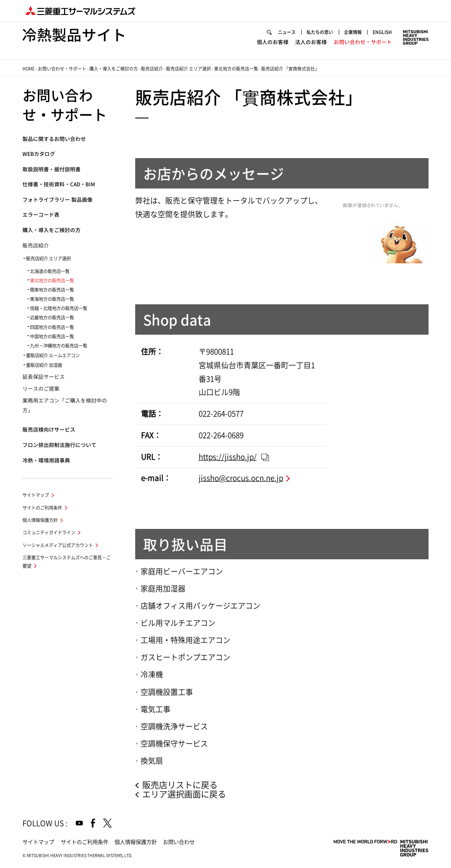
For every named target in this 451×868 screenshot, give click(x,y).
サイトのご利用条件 (42, 508)
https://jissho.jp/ (228, 457)
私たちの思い (320, 32)
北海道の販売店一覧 (50, 271)
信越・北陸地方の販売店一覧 (59, 308)
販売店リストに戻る (180, 785)
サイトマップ (36, 495)
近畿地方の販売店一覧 (52, 318)
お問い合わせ (179, 842)
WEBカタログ (39, 154)
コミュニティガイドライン (49, 532)
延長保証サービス (44, 377)
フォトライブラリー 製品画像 (57, 200)
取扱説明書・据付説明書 (52, 169)
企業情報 (353, 32)
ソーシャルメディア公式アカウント (58, 545)
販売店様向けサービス (49, 430)
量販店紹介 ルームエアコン (53, 355)
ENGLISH (382, 32)
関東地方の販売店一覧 (52, 290)
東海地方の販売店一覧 (52, 299)
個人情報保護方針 (40, 520)
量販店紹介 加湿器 (44, 365)
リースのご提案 (41, 389)
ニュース (287, 32)
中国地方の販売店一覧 (52, 336)
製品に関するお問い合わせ (54, 139)
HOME (29, 69)
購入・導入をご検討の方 (114, 69)
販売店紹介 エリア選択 (189, 69)
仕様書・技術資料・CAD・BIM (59, 184)
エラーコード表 (41, 215)
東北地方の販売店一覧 (236, 69)
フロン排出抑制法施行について (59, 445)
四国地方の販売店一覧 (52, 327)
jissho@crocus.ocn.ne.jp (241, 478)
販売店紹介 (152, 69)
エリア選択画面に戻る (184, 794)
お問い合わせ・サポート (363, 42)
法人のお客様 (311, 42)
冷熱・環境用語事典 (46, 460)
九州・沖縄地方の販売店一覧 (59, 346)
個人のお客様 (273, 42)
